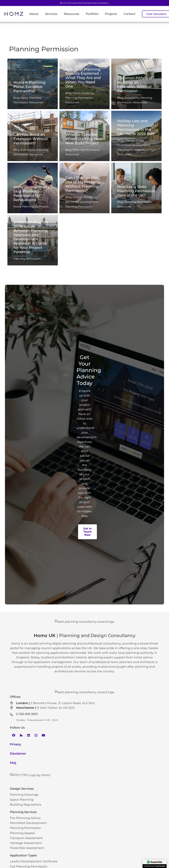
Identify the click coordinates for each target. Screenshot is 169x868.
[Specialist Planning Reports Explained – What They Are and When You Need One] (85, 84)
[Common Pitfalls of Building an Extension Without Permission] (136, 84)
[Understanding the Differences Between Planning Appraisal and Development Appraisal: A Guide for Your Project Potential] (33, 240)
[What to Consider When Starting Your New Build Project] (85, 136)
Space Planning (22, 852)
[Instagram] (36, 776)
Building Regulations (26, 857)
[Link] (14, 14)
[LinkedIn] (28, 776)
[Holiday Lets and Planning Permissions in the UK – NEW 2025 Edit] (136, 136)
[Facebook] (14, 776)
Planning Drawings (24, 847)
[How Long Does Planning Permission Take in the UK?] (136, 188)
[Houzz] (21, 776)
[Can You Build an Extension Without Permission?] (33, 136)
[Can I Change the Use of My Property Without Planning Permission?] (85, 188)
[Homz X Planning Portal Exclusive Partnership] (33, 84)
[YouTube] (43, 776)
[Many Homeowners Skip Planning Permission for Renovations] (33, 188)
